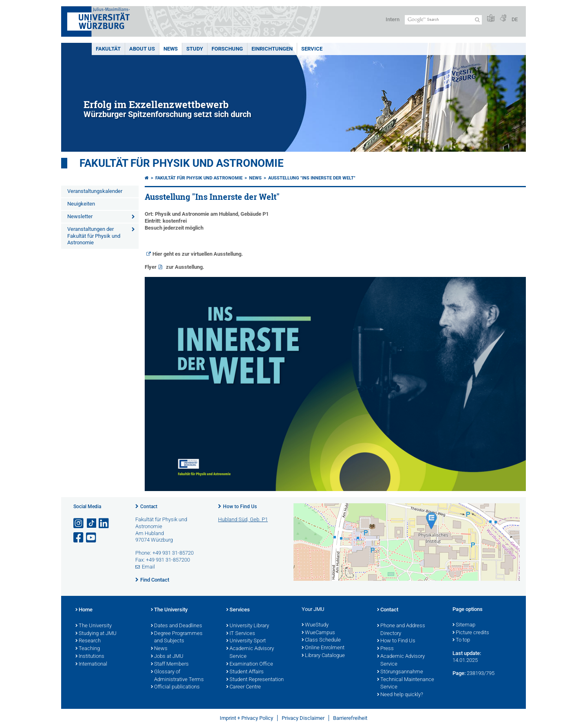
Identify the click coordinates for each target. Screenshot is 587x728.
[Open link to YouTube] (92, 538)
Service (312, 49)
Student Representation (255, 680)
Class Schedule (321, 640)
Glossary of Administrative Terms (177, 676)
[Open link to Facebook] (79, 538)
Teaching (88, 649)
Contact (149, 507)
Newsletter (80, 216)
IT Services (241, 634)
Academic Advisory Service (250, 653)
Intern (393, 19)
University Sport (246, 641)
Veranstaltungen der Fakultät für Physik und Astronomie (94, 236)
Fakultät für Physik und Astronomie (182, 163)
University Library (248, 626)
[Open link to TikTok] (92, 523)
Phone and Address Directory (401, 630)
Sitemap (464, 625)
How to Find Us (240, 507)
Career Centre (244, 687)
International (91, 664)
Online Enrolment (323, 648)
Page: (459, 673)
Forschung (227, 49)
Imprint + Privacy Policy (246, 718)
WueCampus (318, 633)
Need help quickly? (400, 695)
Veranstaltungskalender (95, 191)
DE (515, 19)
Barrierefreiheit (350, 718)
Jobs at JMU (167, 657)
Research (88, 641)
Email (148, 567)
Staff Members (170, 664)
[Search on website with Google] (443, 20)
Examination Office (250, 664)
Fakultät (108, 49)
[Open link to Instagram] (79, 523)
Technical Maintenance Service (406, 684)
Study (195, 49)
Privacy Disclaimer (303, 718)
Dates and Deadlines (177, 626)
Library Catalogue (323, 656)
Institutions (90, 657)
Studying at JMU (96, 634)
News (171, 49)
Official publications (175, 687)
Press (385, 649)
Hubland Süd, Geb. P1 (243, 519)
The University (94, 626)
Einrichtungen (272, 49)
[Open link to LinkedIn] (104, 523)
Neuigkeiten (81, 204)
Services (238, 610)
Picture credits (471, 633)
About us (142, 49)
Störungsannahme (400, 672)
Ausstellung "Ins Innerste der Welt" (312, 178)
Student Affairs (245, 672)
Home (84, 610)
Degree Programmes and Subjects (177, 638)
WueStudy (315, 625)
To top (461, 640)
